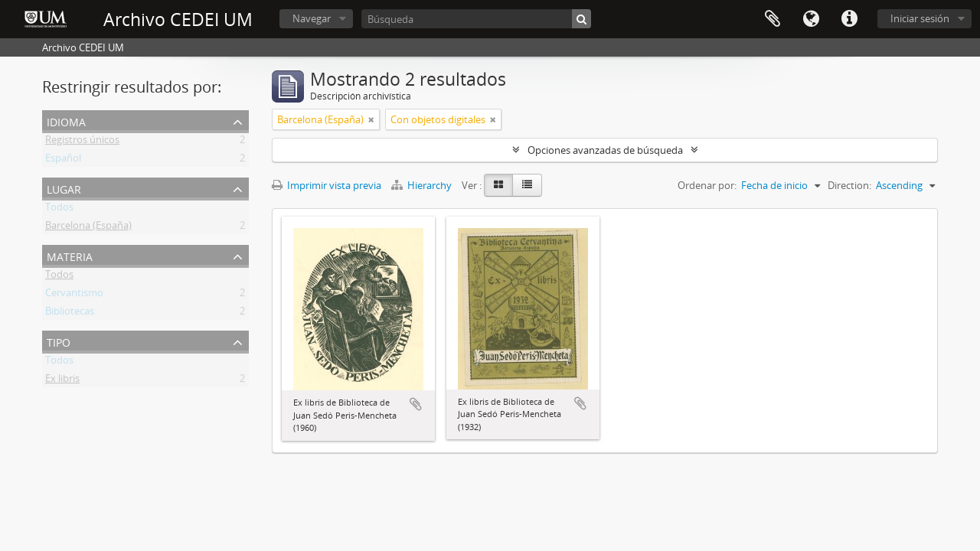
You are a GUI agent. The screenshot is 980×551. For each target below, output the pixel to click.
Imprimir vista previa (327, 185)
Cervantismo (74, 295)
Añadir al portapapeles (416, 404)
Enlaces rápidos (849, 19)
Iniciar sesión (920, 18)
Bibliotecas (70, 314)
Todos (59, 210)
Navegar (312, 18)
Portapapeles (773, 19)
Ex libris (62, 381)
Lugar (64, 188)
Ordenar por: (707, 185)
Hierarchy (423, 185)
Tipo (59, 341)
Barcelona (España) (88, 228)
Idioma (811, 19)
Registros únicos (82, 142)
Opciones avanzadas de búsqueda (605, 150)
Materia (70, 255)
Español (63, 161)
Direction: (849, 185)
